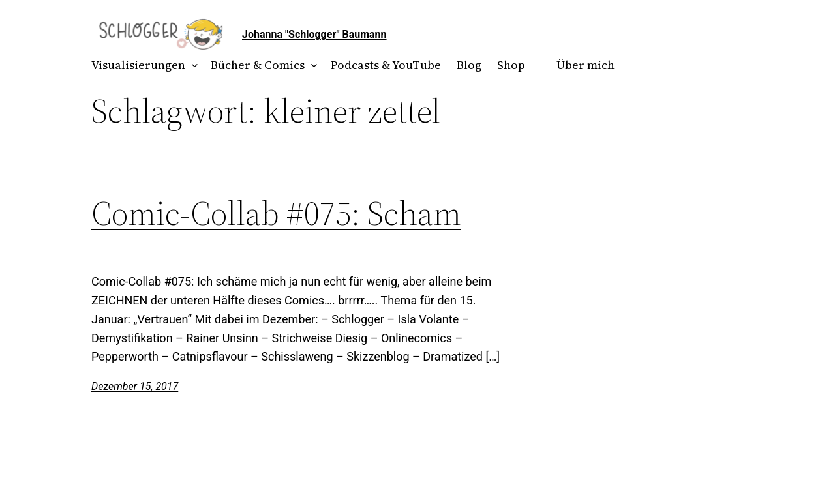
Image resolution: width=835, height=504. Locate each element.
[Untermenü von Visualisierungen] (192, 66)
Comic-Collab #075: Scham (276, 213)
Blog (469, 65)
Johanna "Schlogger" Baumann (314, 34)
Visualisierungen (138, 65)
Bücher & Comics (258, 65)
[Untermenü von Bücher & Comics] (311, 66)
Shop (511, 65)
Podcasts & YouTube (386, 65)
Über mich (585, 65)
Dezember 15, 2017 (135, 386)
